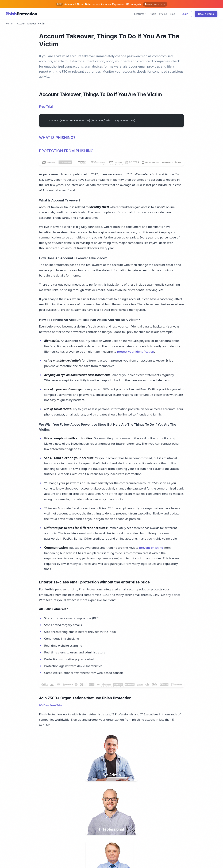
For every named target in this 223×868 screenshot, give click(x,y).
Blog (172, 14)
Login (185, 14)
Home (9, 23)
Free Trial (46, 106)
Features (141, 14)
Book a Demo (206, 14)
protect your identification (136, 352)
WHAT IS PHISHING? (57, 138)
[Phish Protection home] (21, 14)
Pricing (163, 14)
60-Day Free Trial (51, 705)
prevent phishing (151, 548)
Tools (153, 14)
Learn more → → (155, 4)
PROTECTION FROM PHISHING (66, 151)
